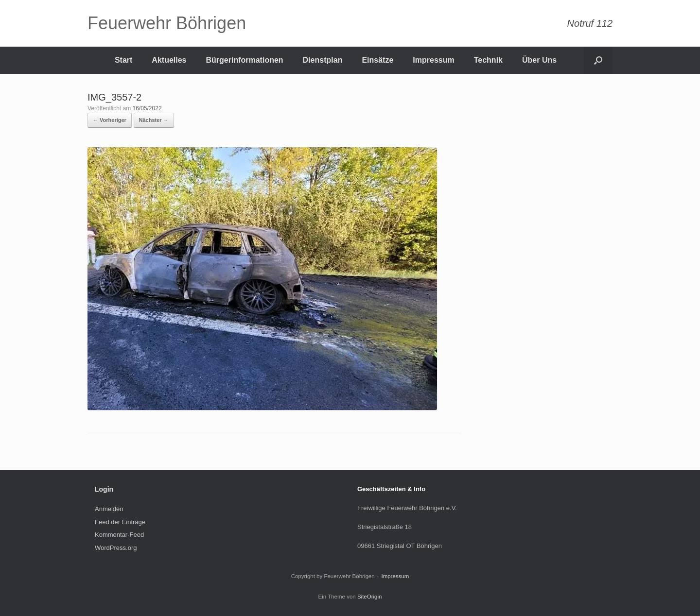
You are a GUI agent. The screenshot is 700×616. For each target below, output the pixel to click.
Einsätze (377, 60)
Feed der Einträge (120, 522)
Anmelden (109, 509)
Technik (488, 60)
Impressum (433, 60)
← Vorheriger (110, 120)
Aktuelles (169, 60)
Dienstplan (323, 60)
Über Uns (539, 60)
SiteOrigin (370, 597)
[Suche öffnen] (598, 60)
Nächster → (154, 120)
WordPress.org (116, 548)
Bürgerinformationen (244, 60)
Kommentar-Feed (119, 535)
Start (123, 60)
